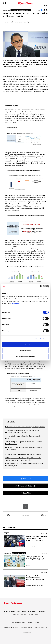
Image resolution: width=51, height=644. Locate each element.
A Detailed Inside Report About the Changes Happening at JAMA (24, 437)
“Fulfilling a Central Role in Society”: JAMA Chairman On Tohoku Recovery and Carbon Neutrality (23, 459)
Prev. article (43, 515)
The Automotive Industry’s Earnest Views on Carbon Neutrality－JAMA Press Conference (22, 431)
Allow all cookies (26, 345)
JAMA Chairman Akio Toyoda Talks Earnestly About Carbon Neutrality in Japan (24, 465)
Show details (40, 339)
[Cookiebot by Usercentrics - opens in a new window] (40, 286)
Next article (8, 515)
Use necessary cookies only (25, 356)
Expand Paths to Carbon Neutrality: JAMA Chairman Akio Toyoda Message (24, 448)
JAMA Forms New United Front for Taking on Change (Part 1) (25, 427)
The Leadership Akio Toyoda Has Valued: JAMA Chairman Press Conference (24, 443)
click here (16, 303)
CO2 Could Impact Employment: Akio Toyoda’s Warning (23, 454)
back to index (25, 515)
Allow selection (25, 351)
